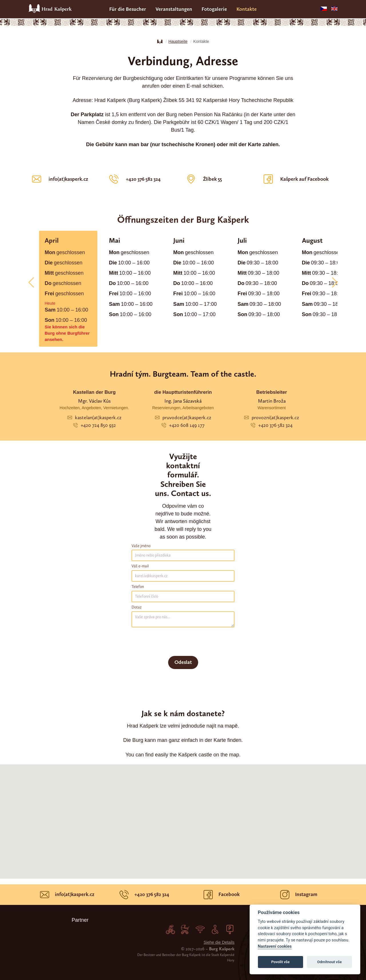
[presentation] (175, 642)
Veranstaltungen (174, 9)
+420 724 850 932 (95, 425)
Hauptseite (178, 41)
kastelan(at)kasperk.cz (95, 417)
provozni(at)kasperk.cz (272, 417)
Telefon (138, 587)
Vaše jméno (141, 546)
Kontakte (247, 9)
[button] (34, 283)
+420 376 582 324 (272, 425)
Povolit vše (281, 962)
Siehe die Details (219, 942)
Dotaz (137, 607)
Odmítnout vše (329, 962)
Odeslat (183, 662)
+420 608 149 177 (183, 425)
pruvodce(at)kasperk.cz (183, 417)
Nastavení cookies (275, 946)
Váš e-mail (140, 566)
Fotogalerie (214, 9)
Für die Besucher (128, 9)
